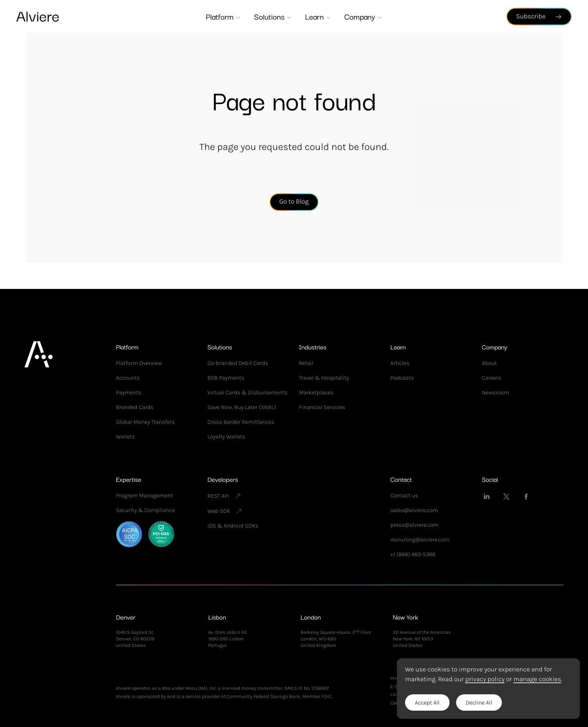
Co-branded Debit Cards (238, 363)
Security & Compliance (145, 510)
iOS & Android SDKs (233, 526)
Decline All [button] (479, 703)
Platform (223, 16)
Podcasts (402, 378)
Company (363, 16)
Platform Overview (139, 363)
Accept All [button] (427, 703)
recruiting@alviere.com (420, 540)
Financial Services (322, 407)
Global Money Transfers (145, 422)
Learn (318, 16)
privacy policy (485, 679)
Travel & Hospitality (324, 378)
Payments (129, 393)
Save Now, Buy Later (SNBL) (242, 407)
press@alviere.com (414, 525)
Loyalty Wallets (226, 437)
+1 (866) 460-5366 (413, 554)
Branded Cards (135, 407)
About (489, 363)
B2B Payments (226, 378)
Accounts (128, 378)
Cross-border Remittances (241, 422)
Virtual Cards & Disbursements (247, 393)
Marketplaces (316, 393)
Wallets (125, 437)
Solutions (273, 16)
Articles (400, 363)
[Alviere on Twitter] (506, 497)
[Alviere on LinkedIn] (487, 497)
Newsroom (496, 393)
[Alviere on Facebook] (526, 497)
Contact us (404, 495)
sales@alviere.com (414, 510)
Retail (306, 363)
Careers (491, 378)
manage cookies (537, 679)
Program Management (144, 495)
